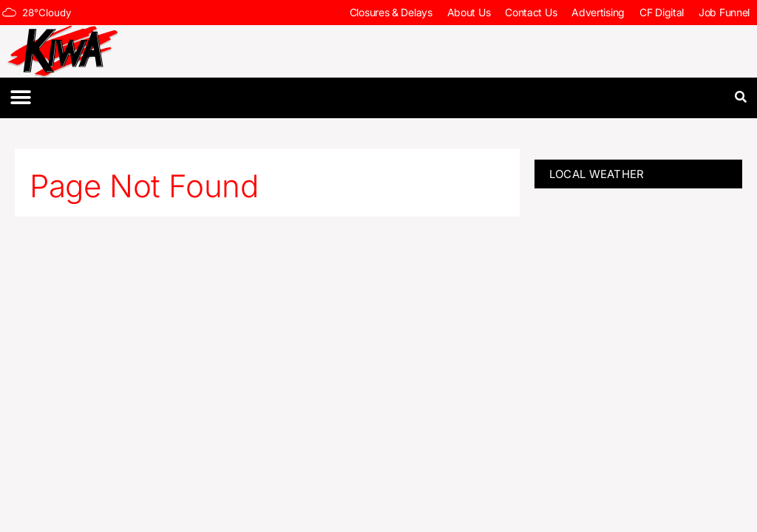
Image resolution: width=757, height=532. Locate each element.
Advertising (598, 12)
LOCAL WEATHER (597, 174)
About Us (469, 12)
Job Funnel (724, 12)
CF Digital (662, 12)
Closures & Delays (391, 12)
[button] (20, 98)
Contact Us (531, 12)
